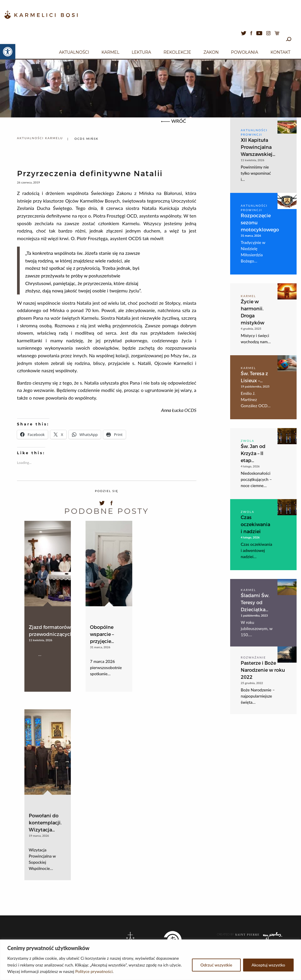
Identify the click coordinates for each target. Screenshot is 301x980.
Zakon (211, 52)
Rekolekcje (177, 52)
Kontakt (280, 52)
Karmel (110, 52)
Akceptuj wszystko (268, 965)
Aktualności (74, 52)
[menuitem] (74, 51)
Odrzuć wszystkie (216, 965)
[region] (150, 960)
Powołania (245, 52)
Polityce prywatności (94, 971)
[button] (8, 52)
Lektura (141, 52)
